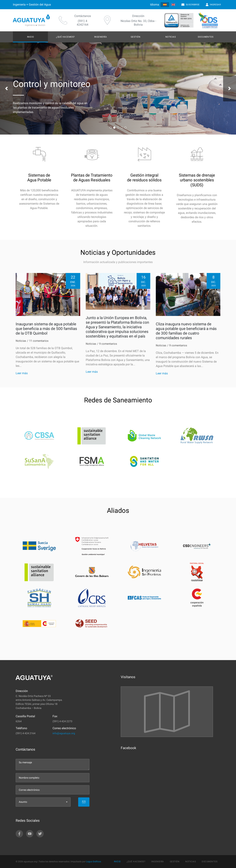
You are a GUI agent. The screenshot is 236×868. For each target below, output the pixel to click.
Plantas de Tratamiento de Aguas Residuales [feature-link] (92, 178)
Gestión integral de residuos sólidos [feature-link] (144, 178)
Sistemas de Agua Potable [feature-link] (39, 178)
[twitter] (40, 834)
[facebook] (19, 834)
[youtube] (30, 834)
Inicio (31, 37)
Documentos (206, 37)
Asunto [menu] (23, 802)
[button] (6, 88)
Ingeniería (101, 37)
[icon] (39, 158)
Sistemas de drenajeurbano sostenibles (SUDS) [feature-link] (197, 180)
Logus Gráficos (94, 862)
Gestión (136, 37)
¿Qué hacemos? (65, 37)
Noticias (171, 37)
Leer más (22, 373)
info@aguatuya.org (64, 733)
